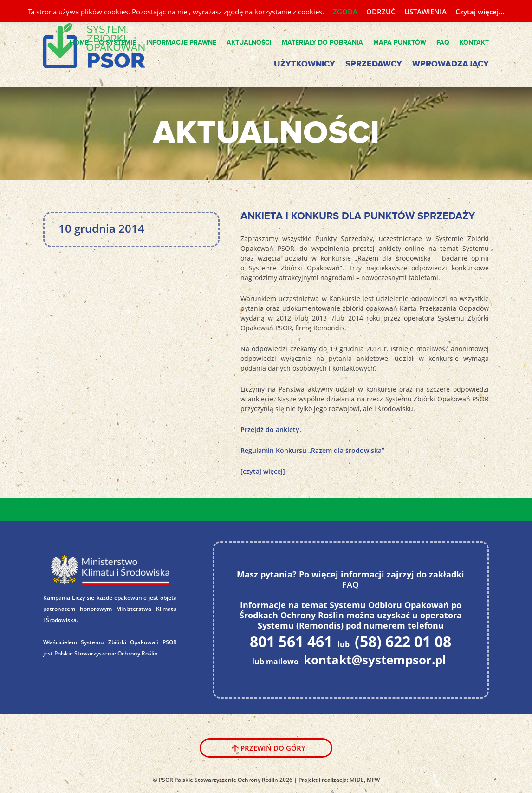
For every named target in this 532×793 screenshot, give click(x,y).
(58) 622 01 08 (403, 641)
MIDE (357, 780)
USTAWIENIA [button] (425, 12)
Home (79, 43)
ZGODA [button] (345, 12)
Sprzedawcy (374, 64)
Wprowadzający (451, 64)
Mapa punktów (400, 43)
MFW (373, 780)
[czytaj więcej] (263, 471)
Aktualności (249, 43)
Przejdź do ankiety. (271, 429)
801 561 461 (291, 641)
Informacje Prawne (181, 43)
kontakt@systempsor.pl (375, 660)
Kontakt (474, 43)
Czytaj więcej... (480, 12)
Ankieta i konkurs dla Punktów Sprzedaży (358, 216)
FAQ (443, 43)
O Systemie (117, 43)
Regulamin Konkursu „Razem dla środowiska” (312, 450)
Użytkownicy (305, 64)
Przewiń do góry (273, 748)
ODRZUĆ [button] (381, 12)
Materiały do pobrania (322, 43)
